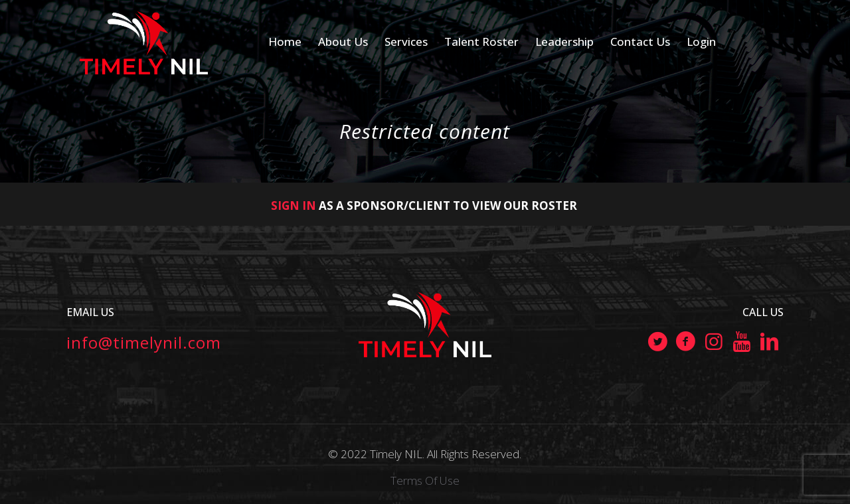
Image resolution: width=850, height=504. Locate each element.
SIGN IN (294, 206)
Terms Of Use (425, 480)
